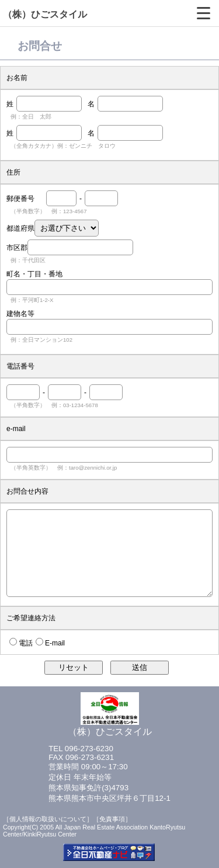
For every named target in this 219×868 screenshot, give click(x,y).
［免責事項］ (112, 819)
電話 (26, 643)
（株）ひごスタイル (45, 14)
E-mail (55, 643)
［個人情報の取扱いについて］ (48, 819)
